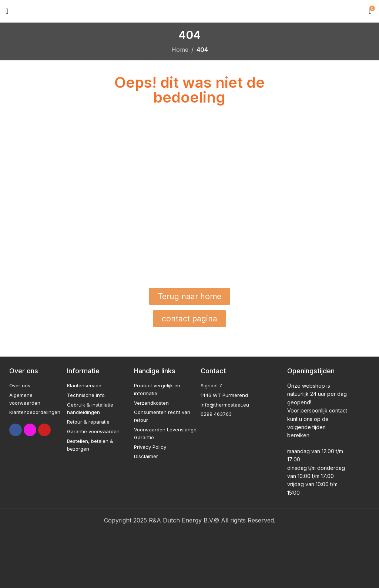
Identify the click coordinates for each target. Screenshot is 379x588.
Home (180, 50)
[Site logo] (190, 10)
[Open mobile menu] (7, 11)
